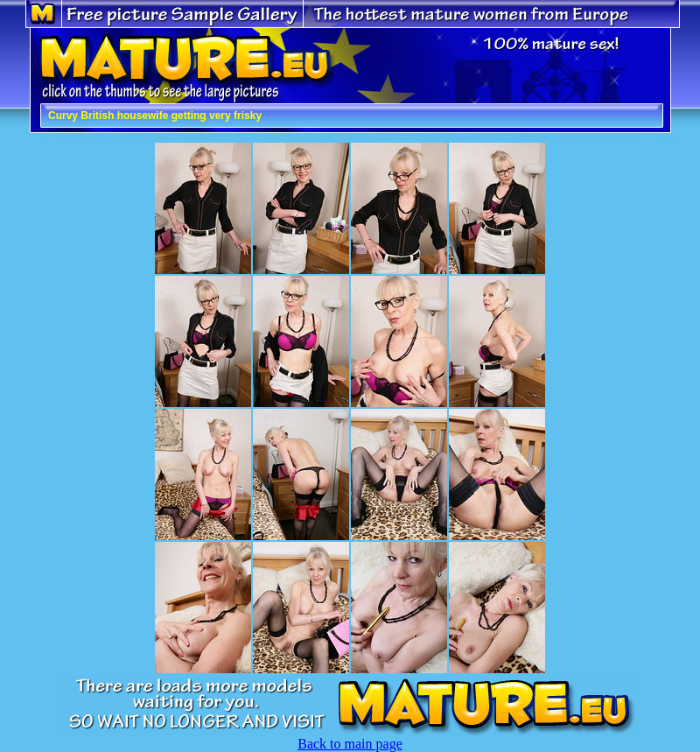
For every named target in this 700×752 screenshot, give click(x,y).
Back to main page (350, 744)
